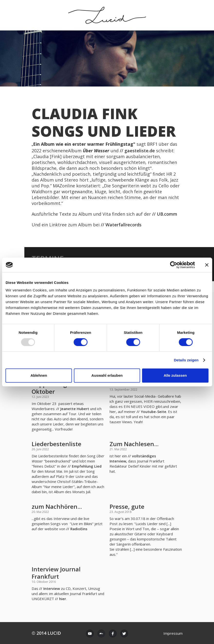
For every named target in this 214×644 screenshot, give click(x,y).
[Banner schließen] (207, 265)
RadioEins (79, 529)
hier (63, 599)
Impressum (173, 633)
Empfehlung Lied (87, 466)
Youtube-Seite (154, 412)
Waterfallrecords (123, 225)
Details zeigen (186, 360)
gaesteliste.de (140, 151)
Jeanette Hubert (75, 409)
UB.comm (168, 214)
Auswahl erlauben (107, 375)
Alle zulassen (175, 375)
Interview (52, 588)
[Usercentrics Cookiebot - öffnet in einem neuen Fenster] (173, 265)
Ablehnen (39, 375)
